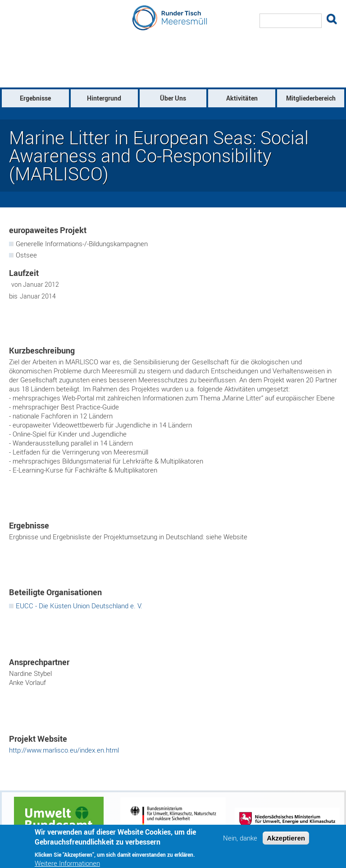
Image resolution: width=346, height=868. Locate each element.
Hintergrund (104, 98)
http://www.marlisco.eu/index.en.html (64, 750)
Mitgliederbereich (311, 98)
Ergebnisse (35, 98)
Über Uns (173, 98)
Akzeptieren (286, 842)
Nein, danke (240, 842)
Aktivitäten (242, 98)
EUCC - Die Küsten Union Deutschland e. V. (79, 606)
